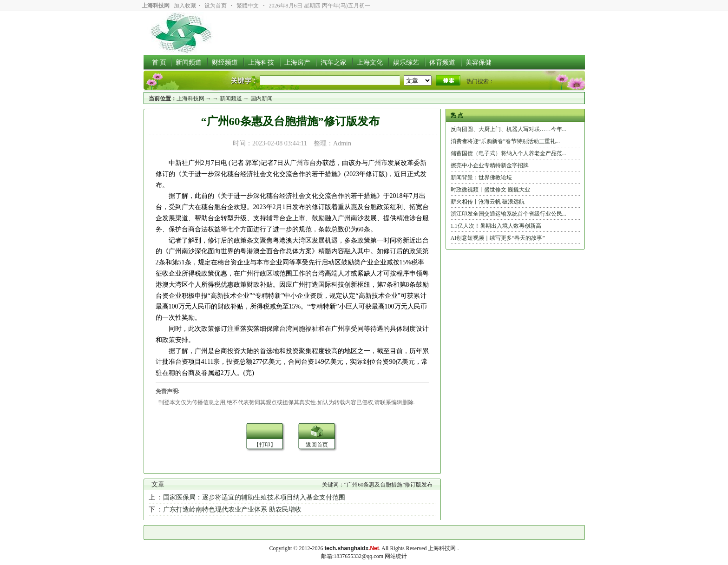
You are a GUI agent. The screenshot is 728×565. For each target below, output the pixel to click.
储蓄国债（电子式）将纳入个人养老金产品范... (508, 153)
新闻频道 (231, 99)
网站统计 (396, 556)
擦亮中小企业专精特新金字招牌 (490, 165)
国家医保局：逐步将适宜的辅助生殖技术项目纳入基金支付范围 (254, 497)
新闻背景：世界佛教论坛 (481, 177)
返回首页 (317, 445)
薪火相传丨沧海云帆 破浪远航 (488, 202)
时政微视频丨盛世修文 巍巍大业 (490, 190)
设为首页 (216, 6)
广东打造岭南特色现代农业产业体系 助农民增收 (232, 509)
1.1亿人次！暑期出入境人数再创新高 (496, 226)
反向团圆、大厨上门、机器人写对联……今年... (508, 129)
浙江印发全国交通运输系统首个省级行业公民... (508, 214)
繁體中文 (248, 6)
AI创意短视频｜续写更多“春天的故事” (498, 238)
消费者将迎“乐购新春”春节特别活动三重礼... (505, 141)
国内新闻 (262, 99)
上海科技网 (190, 99)
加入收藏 (185, 6)
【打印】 (265, 445)
